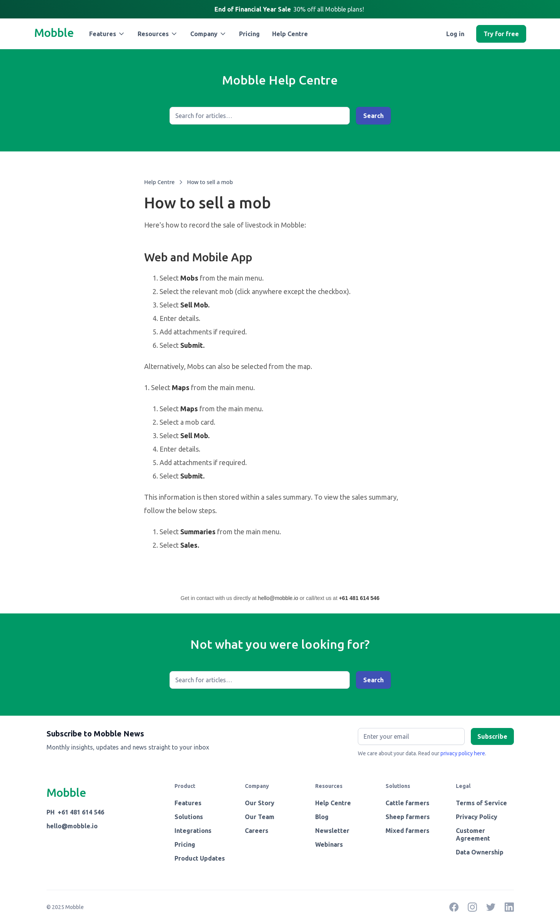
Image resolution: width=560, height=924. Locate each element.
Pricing (249, 34)
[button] (107, 34)
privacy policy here (463, 753)
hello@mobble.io (278, 598)
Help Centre (290, 34)
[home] (54, 34)
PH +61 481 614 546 (75, 812)
